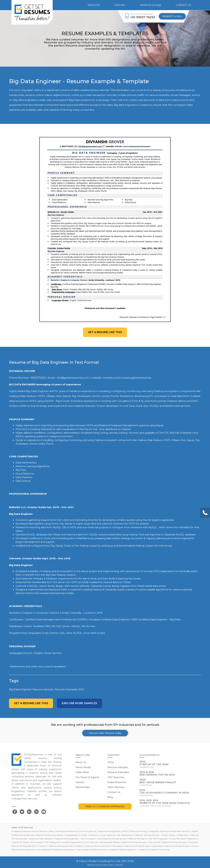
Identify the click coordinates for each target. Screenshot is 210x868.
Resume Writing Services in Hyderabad (144, 846)
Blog (110, 797)
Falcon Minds (83, 767)
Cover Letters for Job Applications (116, 835)
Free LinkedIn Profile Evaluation (92, 850)
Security (119, 865)
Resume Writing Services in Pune (181, 846)
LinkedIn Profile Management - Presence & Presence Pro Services (139, 850)
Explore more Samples (79, 703)
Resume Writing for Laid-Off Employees (148, 839)
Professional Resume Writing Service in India (32, 831)
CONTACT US (183, 5)
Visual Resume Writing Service (111, 839)
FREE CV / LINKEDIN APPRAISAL (105, 806)
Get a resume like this (105, 332)
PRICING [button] (120, 5)
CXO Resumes (116, 777)
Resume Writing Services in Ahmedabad (31, 850)
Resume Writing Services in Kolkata (66, 846)
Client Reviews (116, 787)
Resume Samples (118, 767)
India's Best (82, 772)
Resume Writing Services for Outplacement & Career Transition (67, 835)
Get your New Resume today (105, 733)
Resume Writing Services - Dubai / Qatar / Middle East (162, 835)
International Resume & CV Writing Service (76, 831)
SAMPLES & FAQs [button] (150, 5)
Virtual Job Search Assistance (183, 839)
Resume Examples (118, 772)
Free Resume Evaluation (63, 850)
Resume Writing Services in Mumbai (180, 842)
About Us (81, 762)
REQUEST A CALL (172, 16)
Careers (80, 782)
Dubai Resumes (117, 782)
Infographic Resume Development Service (168, 831)
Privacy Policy (107, 865)
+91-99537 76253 (143, 17)
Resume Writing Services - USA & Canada (75, 839)
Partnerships (83, 787)
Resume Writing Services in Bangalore (104, 846)
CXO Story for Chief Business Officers (102, 842)
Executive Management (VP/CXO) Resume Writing (122, 831)
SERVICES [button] (94, 5)
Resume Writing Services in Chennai (29, 846)
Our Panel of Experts (87, 777)
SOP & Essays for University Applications (63, 842)
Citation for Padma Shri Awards (27, 842)
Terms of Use (93, 865)
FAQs (111, 762)
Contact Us (114, 792)
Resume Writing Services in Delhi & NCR (141, 842)
